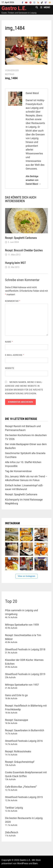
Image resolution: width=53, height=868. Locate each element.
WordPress (23, 863)
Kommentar (13, 301)
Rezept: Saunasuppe (17, 720)
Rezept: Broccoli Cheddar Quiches (24, 250)
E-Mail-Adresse (15, 355)
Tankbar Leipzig (14, 808)
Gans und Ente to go (16, 695)
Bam (35, 863)
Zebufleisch (12, 832)
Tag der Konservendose (18, 471)
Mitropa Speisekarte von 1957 (22, 685)
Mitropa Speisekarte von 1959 (22, 625)
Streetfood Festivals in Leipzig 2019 (25, 674)
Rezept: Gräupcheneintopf (20, 762)
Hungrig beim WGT (16, 263)
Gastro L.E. (14, 8)
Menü (45, 7)
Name (9, 342)
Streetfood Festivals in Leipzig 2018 (25, 649)
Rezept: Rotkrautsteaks (18, 751)
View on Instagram (26, 576)
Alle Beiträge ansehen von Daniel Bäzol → (33, 180)
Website (10, 368)
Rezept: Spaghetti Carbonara (21, 238)
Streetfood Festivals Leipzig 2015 (24, 797)
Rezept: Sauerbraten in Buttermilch (25, 730)
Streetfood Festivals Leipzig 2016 (24, 741)
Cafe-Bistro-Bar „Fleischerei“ (21, 787)
